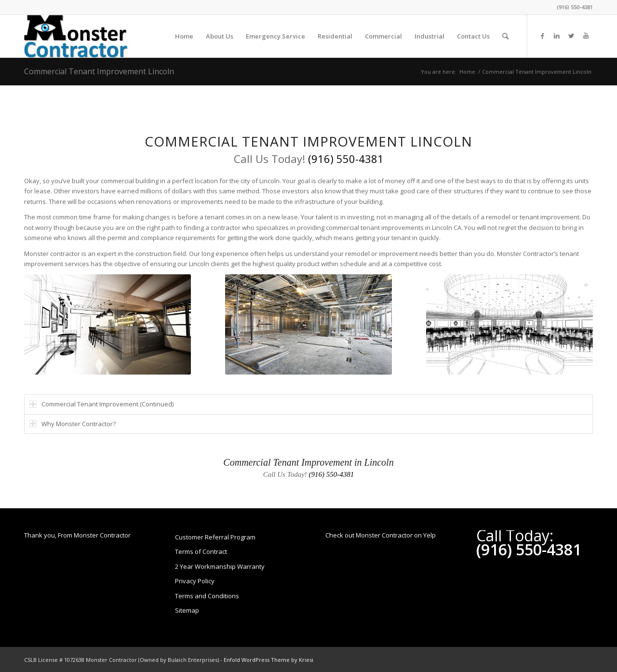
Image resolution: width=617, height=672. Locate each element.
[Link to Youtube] (586, 36)
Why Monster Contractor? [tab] (73, 424)
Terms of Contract (201, 551)
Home (467, 72)
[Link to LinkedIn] (557, 36)
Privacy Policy (195, 581)
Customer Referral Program (215, 537)
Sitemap (187, 610)
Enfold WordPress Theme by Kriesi (268, 660)
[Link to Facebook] (542, 36)
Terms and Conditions (207, 596)
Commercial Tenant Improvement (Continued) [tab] (101, 404)
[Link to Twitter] (571, 36)
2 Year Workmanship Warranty (220, 566)
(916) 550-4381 (575, 7)
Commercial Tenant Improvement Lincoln (99, 71)
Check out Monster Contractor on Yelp (381, 535)
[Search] (505, 36)
